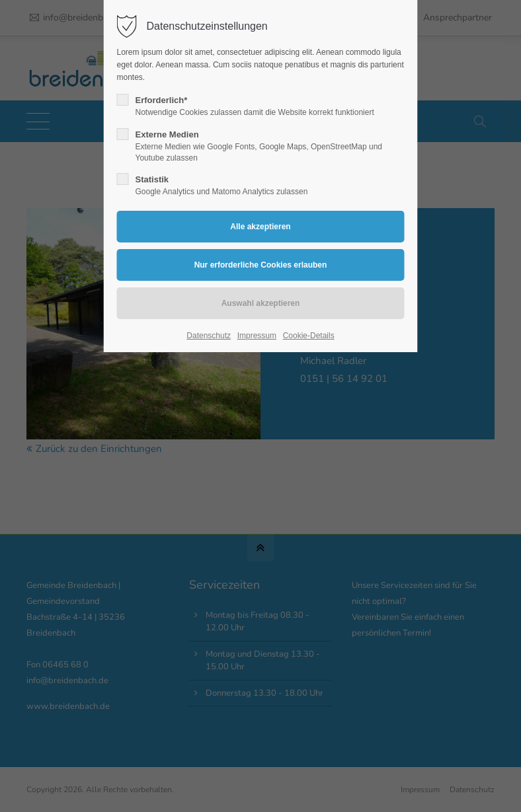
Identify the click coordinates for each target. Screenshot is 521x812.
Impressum (257, 336)
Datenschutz (209, 336)
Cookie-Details (309, 336)
